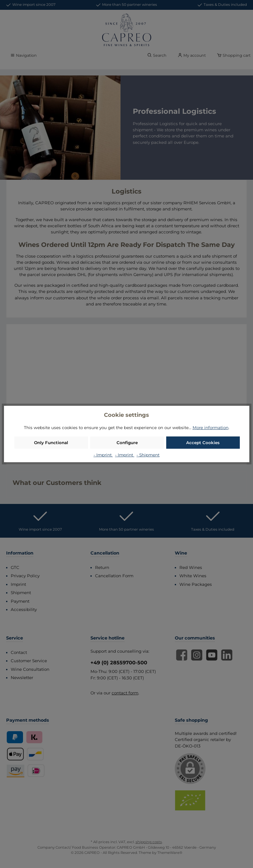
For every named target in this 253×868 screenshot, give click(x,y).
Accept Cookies (203, 443)
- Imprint (103, 455)
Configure (127, 443)
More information (211, 428)
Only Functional (51, 443)
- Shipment (148, 455)
